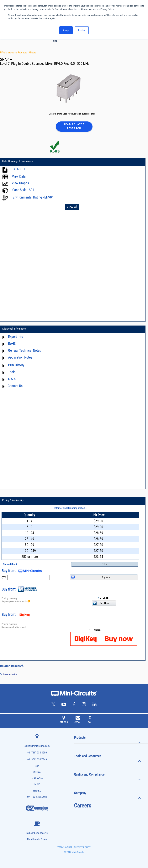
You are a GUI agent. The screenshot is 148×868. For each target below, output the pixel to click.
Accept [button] (66, 30)
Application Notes (20, 357)
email (78, 720)
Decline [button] (82, 30)
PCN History (16, 365)
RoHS (12, 343)
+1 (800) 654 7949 (37, 760)
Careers (83, 806)
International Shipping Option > (70, 508)
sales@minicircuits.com (37, 746)
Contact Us (15, 386)
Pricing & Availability (13, 500)
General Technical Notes (24, 350)
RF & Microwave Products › (14, 52)
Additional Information (14, 329)
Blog (55, 41)
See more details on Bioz (136, 674)
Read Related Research (74, 126)
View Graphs (20, 183)
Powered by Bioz (9, 674)
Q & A (12, 379)
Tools (12, 372)
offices (64, 720)
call (90, 720)
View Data (19, 176)
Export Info (16, 337)
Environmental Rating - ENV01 (33, 197)
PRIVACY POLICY (82, 847)
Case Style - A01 (23, 190)
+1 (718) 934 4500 (37, 753)
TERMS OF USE (65, 847)
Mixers (32, 52)
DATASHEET (20, 169)
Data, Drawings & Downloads (17, 161)
